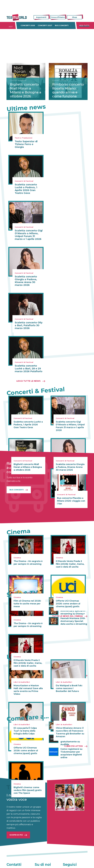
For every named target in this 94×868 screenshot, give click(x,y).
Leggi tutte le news (28, 381)
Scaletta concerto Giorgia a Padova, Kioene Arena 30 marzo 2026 (26, 281)
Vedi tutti (84, 25)
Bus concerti (62, 25)
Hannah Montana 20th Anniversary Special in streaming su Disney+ (73, 611)
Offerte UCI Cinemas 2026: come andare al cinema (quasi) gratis (26, 751)
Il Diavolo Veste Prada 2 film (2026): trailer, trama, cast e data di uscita (70, 564)
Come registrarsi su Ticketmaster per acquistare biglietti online (71, 753)
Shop (75, 17)
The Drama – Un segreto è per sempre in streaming (28, 563)
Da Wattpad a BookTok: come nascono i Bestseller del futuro (69, 688)
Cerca (86, 17)
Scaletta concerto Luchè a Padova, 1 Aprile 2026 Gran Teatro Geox (26, 189)
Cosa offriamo (58, 17)
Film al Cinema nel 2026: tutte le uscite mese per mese (27, 604)
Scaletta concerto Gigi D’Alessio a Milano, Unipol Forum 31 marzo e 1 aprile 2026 (29, 235)
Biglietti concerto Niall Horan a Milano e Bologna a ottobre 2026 (25, 90)
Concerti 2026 (28, 25)
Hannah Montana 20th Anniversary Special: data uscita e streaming (74, 621)
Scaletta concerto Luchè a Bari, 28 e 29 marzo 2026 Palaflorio (29, 369)
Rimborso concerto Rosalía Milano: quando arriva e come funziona (66, 88)
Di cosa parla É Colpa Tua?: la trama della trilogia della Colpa (25, 731)
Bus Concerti (17, 490)
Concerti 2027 (45, 25)
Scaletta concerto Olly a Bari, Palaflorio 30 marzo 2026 (29, 325)
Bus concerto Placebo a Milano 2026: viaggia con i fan (71, 501)
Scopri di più (16, 835)
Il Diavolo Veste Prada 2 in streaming (74, 600)
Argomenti (41, 17)
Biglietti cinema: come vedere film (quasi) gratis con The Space (28, 790)
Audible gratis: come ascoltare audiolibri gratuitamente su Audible (72, 740)
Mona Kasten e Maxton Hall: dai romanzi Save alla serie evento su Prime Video (28, 690)
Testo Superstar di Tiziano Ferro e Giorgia (26, 144)
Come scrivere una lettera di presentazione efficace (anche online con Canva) (74, 727)
